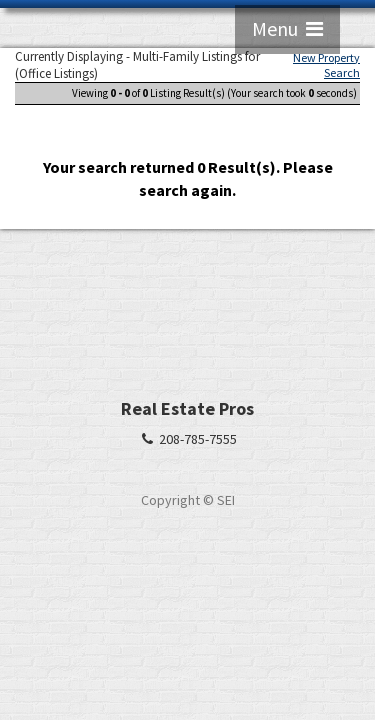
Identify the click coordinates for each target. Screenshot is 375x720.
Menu (287, 28)
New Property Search (326, 65)
